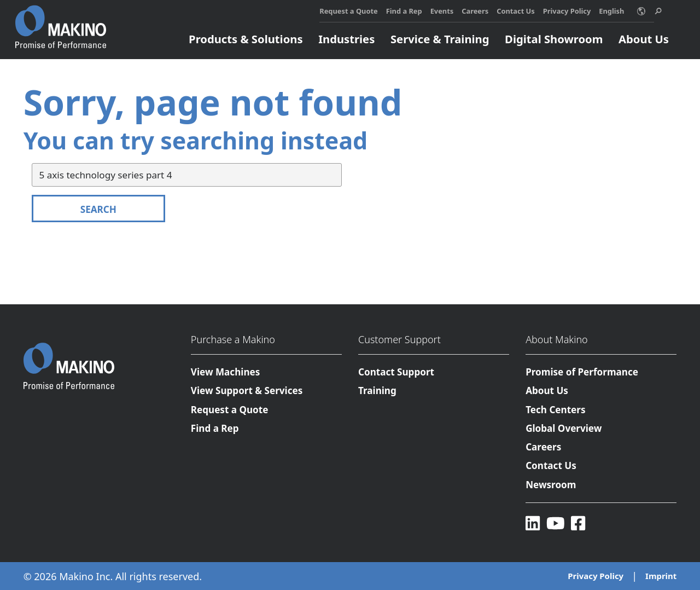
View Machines (226, 372)
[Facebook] (578, 524)
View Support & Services (247, 391)
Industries (346, 39)
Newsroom (551, 485)
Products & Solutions (246, 39)
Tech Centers (556, 410)
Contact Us (516, 11)
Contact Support (396, 372)
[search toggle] (658, 11)
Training (377, 391)
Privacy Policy (567, 11)
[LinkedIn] (533, 524)
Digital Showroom (554, 39)
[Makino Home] (61, 21)
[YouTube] (556, 524)
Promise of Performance (582, 372)
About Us (644, 39)
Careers (475, 11)
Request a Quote (348, 11)
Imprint (661, 576)
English (611, 11)
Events (442, 11)
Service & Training (440, 39)
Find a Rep (404, 11)
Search (98, 209)
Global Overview (564, 428)
